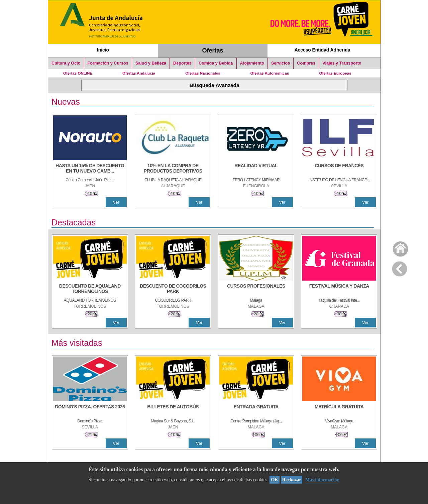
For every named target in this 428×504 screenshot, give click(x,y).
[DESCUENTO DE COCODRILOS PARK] (173, 289)
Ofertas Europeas (335, 73)
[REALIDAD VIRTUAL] (256, 169)
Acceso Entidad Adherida (323, 50)
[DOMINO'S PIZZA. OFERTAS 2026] (90, 410)
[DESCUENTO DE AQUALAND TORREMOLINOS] (90, 289)
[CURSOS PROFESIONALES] (256, 289)
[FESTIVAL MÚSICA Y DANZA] (339, 289)
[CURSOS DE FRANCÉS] (339, 169)
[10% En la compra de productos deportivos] (173, 169)
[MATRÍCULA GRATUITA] (339, 410)
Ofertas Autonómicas (270, 73)
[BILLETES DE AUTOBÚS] (173, 410)
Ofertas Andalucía (139, 73)
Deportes (182, 63)
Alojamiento (252, 63)
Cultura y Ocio (66, 63)
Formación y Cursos (108, 63)
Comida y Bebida (216, 63)
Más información (322, 480)
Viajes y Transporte (342, 63)
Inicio (103, 50)
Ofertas (213, 51)
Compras (306, 63)
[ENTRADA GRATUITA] (256, 410)
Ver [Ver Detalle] (116, 202)
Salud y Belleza (151, 63)
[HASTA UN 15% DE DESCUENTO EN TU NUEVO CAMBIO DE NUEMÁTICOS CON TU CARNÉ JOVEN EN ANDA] (90, 169)
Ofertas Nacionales (203, 73)
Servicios (281, 63)
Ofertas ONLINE (78, 73)
